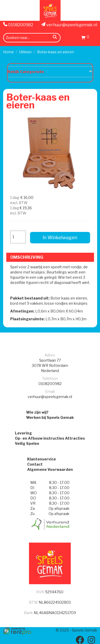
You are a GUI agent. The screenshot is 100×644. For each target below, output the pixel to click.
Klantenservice (42, 459)
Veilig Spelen (27, 443)
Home (8, 52)
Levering (23, 433)
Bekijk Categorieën (50, 71)
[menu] (94, 38)
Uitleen (25, 52)
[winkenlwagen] (85, 38)
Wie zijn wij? (37, 412)
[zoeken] (55, 38)
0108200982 (18, 25)
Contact (35, 464)
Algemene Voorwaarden (50, 469)
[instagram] (91, 640)
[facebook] (80, 640)
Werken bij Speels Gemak (50, 417)
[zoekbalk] (32, 38)
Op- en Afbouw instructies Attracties (50, 438)
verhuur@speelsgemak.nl (69, 25)
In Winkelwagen (60, 238)
